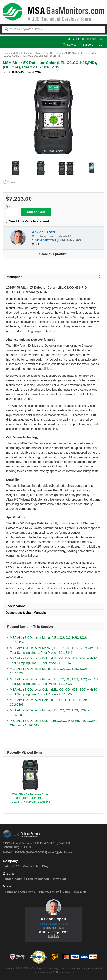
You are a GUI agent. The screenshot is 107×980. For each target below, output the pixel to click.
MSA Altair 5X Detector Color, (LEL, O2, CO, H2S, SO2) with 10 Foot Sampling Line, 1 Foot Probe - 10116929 (53, 692)
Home (6, 53)
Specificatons (53, 606)
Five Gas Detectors (55, 53)
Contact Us (31, 866)
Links (66, 892)
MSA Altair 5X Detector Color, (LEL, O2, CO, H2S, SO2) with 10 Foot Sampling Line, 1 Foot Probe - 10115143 (53, 661)
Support (85, 45)
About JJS (12, 866)
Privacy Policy (49, 892)
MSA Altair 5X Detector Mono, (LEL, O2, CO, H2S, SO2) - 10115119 (49, 640)
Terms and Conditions (20, 892)
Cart (99, 45)
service (69, 45)
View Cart (59, 879)
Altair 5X (39, 53)
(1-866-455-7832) (94, 39)
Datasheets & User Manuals (53, 613)
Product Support (38, 879)
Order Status (14, 879)
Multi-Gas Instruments (22, 53)
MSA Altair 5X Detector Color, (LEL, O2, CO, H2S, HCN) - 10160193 (49, 702)
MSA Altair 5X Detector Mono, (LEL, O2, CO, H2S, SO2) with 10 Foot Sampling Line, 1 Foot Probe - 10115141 (54, 651)
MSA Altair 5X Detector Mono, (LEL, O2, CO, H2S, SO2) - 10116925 (49, 671)
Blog (45, 866)
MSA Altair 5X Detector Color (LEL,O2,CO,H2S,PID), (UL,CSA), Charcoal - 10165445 (53, 723)
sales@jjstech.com (60, 853)
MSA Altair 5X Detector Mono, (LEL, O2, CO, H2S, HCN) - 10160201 (50, 713)
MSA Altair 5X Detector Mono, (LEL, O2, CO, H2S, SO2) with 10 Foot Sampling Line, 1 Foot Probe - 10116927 (54, 682)
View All (11, 182)
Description (53, 277)
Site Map (80, 892)
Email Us (37, 245)
